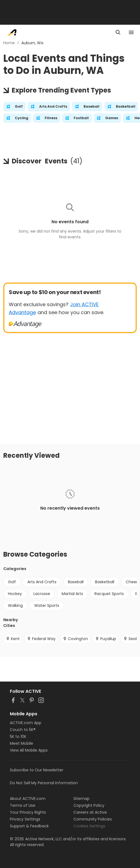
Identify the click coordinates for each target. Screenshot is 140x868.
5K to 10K (18, 736)
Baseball (76, 582)
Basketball (105, 582)
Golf (12, 582)
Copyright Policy (89, 805)
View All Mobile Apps (29, 750)
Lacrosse (42, 594)
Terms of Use (23, 805)
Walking (15, 605)
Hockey (15, 594)
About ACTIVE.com (28, 799)
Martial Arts (72, 594)
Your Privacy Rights (28, 812)
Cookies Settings (89, 826)
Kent (13, 639)
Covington (75, 639)
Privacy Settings (25, 819)
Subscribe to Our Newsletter (37, 770)
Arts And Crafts (42, 582)
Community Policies (93, 819)
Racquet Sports (109, 594)
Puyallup (106, 639)
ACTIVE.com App (26, 723)
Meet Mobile (22, 743)
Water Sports (47, 605)
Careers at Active (90, 812)
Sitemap (82, 799)
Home (9, 43)
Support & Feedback (29, 826)
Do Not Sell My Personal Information (44, 783)
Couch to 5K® (23, 730)
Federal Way (41, 639)
